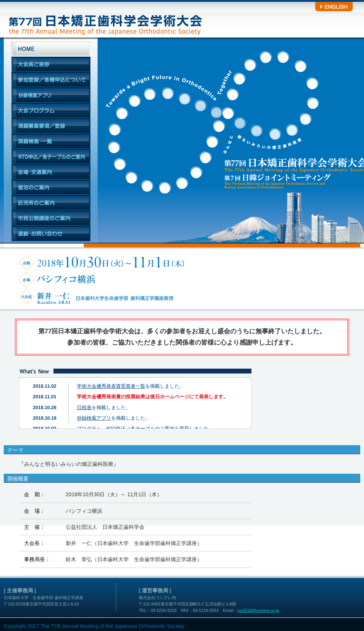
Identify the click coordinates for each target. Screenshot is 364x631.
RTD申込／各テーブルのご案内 (51, 157)
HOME (51, 49)
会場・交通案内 (51, 172)
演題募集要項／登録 (51, 126)
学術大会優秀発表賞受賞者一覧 (111, 386)
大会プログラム (51, 111)
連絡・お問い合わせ (51, 234)
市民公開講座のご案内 (51, 218)
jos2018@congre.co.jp (258, 610)
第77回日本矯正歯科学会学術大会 (104, 19)
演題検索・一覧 (51, 141)
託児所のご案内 (51, 203)
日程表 (84, 408)
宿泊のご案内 (51, 187)
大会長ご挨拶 (51, 64)
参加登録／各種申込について (51, 80)
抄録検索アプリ (51, 95)
